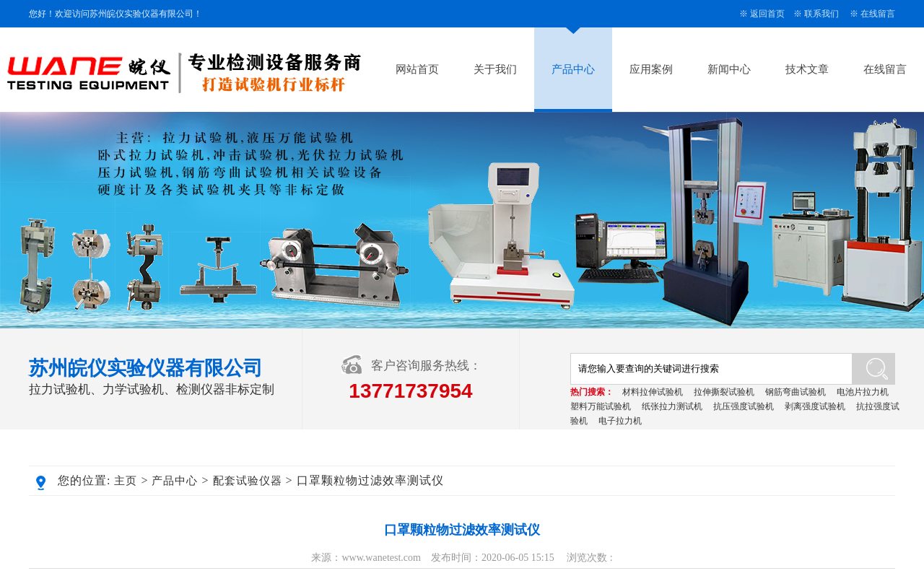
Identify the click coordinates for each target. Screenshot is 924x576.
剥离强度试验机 (815, 406)
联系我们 (821, 14)
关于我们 (495, 69)
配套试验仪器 (248, 481)
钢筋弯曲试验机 (796, 392)
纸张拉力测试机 (672, 406)
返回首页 (767, 14)
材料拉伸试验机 (653, 392)
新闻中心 (729, 69)
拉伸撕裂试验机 (724, 392)
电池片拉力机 (863, 392)
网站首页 (417, 69)
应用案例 (651, 69)
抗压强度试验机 (744, 406)
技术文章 (807, 69)
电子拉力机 (620, 421)
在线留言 (878, 14)
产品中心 (573, 69)
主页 (126, 481)
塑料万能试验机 (601, 406)
